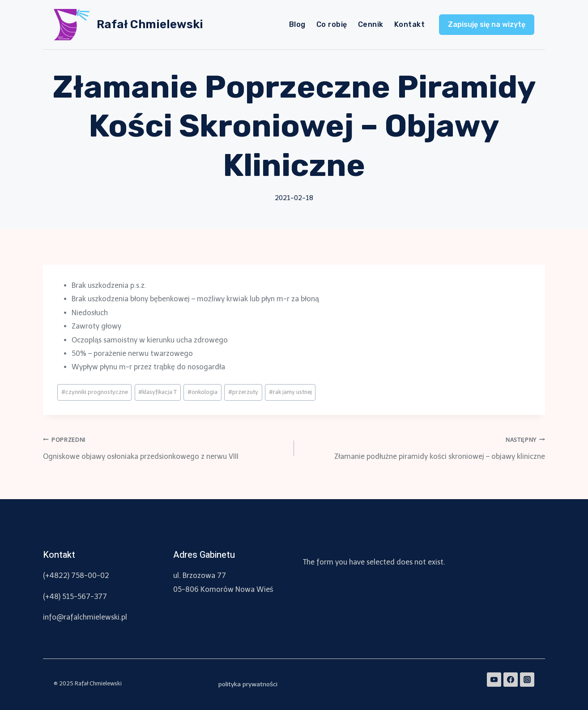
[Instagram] (527, 680)
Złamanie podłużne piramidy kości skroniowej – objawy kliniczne (423, 447)
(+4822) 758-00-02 (76, 575)
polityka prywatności (248, 684)
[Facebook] (511, 680)
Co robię (332, 24)
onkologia (202, 392)
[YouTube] (494, 680)
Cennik (371, 24)
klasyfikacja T (158, 392)
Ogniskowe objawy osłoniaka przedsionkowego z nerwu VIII (165, 447)
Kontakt (409, 24)
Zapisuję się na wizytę (487, 24)
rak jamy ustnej (290, 392)
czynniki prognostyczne (95, 392)
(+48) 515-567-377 (75, 597)
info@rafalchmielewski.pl (85, 617)
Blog (297, 24)
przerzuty (243, 392)
